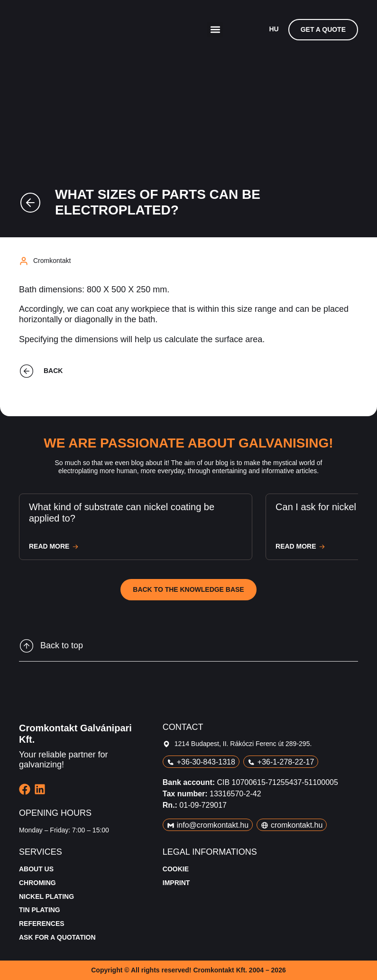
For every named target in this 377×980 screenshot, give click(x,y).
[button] (215, 30)
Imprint (176, 883)
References (42, 924)
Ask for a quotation (57, 937)
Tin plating (40, 910)
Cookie (176, 869)
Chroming (37, 883)
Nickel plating (46, 896)
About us (36, 869)
